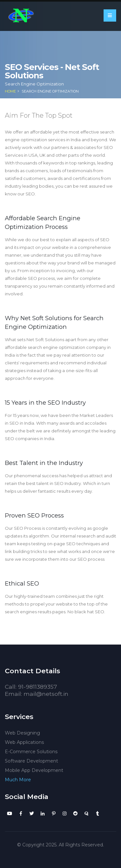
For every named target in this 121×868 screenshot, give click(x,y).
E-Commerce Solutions (31, 752)
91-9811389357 (38, 687)
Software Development (31, 761)
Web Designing (22, 733)
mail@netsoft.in (46, 694)
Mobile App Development (34, 770)
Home (10, 91)
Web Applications (24, 742)
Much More (18, 780)
